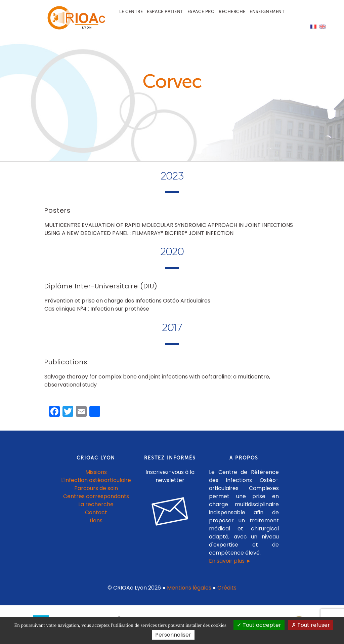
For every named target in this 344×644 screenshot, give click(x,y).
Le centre (131, 12)
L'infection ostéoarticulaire (96, 480)
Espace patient (165, 12)
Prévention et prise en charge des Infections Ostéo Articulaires (127, 301)
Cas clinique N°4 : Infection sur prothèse (97, 309)
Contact (96, 512)
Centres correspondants (96, 496)
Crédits (227, 588)
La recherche (96, 504)
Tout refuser (311, 625)
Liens (96, 520)
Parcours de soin (96, 488)
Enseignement (267, 12)
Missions (96, 472)
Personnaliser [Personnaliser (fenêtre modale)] (173, 635)
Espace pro (201, 12)
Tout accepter (259, 625)
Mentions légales (189, 588)
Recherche (232, 12)
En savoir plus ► (230, 561)
